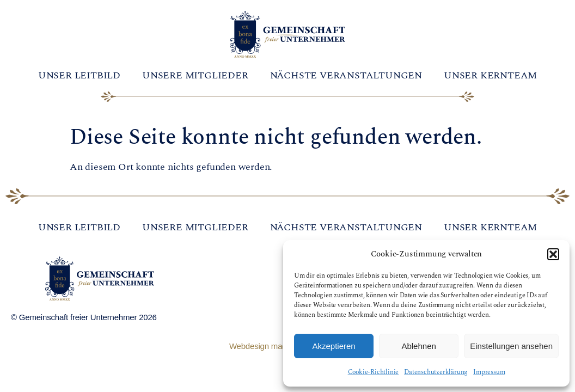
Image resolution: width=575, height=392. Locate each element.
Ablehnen (418, 346)
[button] (553, 254)
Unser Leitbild (79, 75)
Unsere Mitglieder (195, 75)
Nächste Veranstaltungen (346, 75)
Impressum (489, 372)
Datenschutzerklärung (436, 372)
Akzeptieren (334, 346)
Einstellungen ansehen (511, 346)
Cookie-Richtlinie (374, 372)
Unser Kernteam (490, 75)
